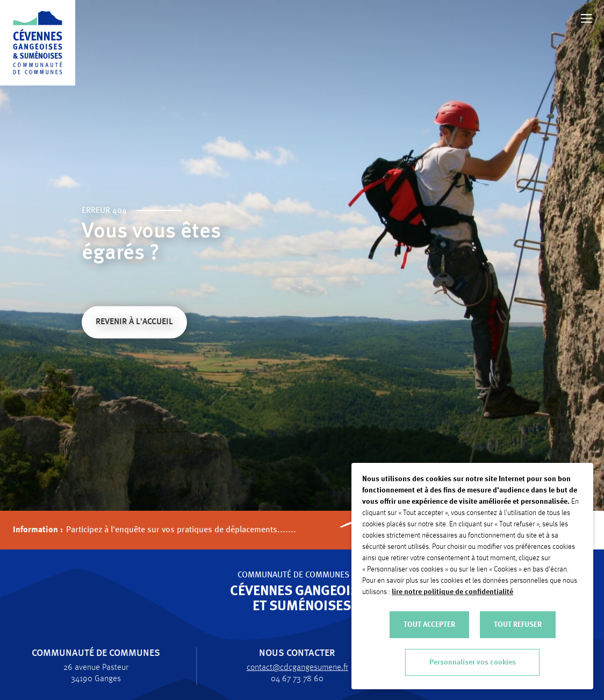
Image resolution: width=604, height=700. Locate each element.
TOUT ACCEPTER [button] (429, 625)
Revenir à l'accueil (134, 323)
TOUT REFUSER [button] (518, 625)
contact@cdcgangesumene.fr (292, 668)
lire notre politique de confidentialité (452, 592)
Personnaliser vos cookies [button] (473, 662)
